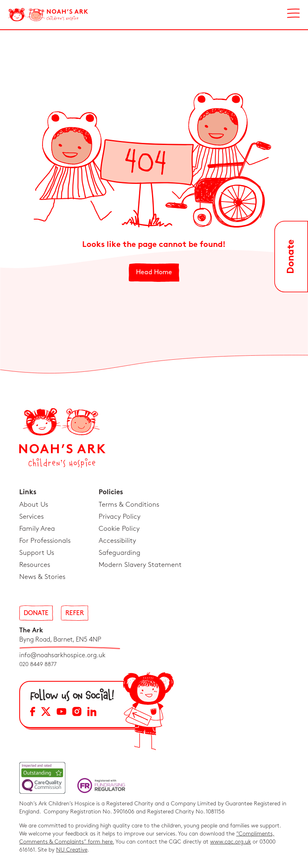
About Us (34, 505)
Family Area (37, 529)
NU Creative (72, 850)
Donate (36, 613)
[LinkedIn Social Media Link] (92, 713)
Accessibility (117, 541)
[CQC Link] (42, 778)
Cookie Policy (119, 529)
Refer (75, 613)
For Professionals (45, 541)
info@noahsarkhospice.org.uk (62, 655)
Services (31, 517)
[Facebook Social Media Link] (33, 713)
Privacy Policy (120, 517)
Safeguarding (120, 553)
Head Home (154, 272)
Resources (35, 565)
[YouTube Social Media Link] (62, 713)
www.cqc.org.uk (231, 842)
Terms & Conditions (129, 505)
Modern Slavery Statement (140, 565)
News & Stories (42, 577)
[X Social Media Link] (46, 713)
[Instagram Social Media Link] (77, 713)
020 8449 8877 (38, 664)
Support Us (37, 553)
